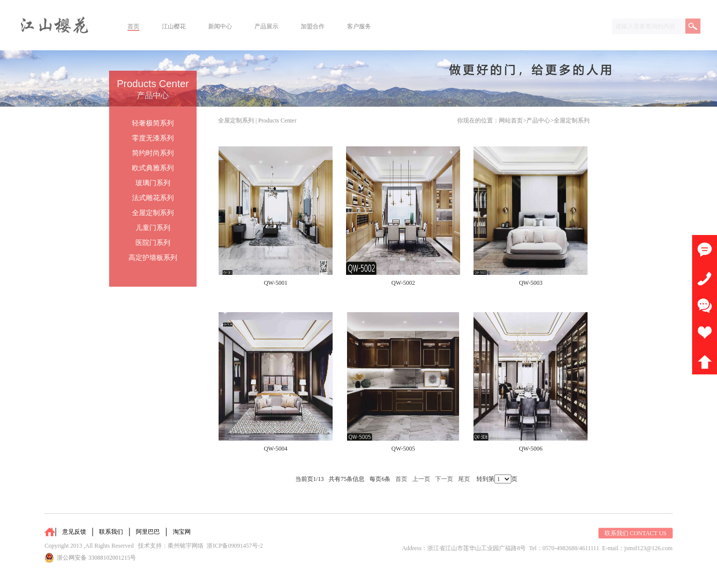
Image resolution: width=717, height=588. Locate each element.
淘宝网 (182, 532)
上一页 (421, 479)
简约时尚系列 (153, 153)
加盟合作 (313, 26)
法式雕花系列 (153, 198)
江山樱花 (174, 26)
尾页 (464, 479)
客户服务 (359, 26)
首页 (133, 26)
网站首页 (511, 120)
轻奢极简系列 (153, 123)
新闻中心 (220, 26)
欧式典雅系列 (153, 168)
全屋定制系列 (572, 120)
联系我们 (111, 532)
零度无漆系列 (153, 138)
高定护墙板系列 (153, 258)
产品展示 (266, 26)
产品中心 (538, 120)
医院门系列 (153, 243)
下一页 (444, 479)
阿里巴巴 (148, 532)
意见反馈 (74, 532)
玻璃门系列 (153, 183)
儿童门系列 (153, 228)
